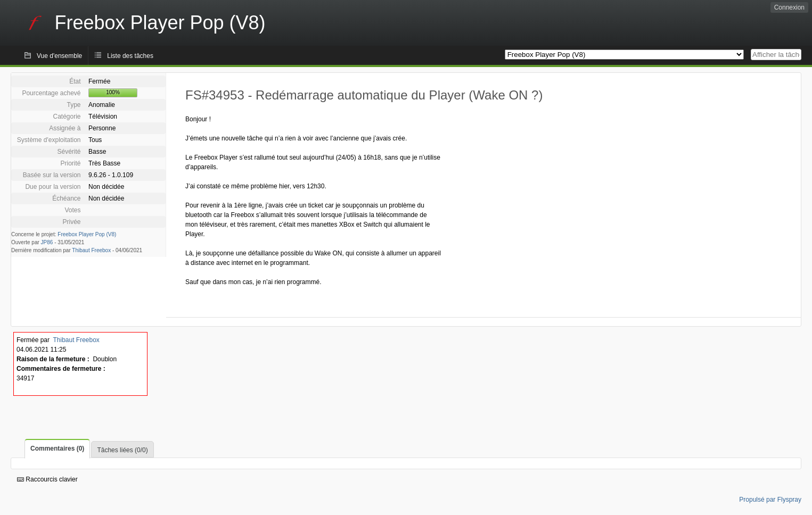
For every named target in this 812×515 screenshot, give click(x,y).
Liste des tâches (130, 56)
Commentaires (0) (57, 448)
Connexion (789, 7)
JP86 (47, 242)
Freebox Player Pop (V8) (87, 234)
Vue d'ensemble (59, 56)
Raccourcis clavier (47, 479)
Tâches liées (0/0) (122, 450)
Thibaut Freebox (91, 250)
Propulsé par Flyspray (770, 500)
